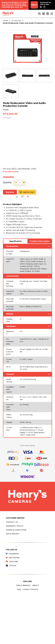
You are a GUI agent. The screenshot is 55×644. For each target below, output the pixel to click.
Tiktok (11, 566)
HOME (5, 21)
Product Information (40, 241)
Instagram (13, 558)
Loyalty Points (30, 589)
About (36, 585)
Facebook (12, 554)
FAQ (19, 589)
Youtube (12, 561)
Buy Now (10, 192)
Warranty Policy (15, 526)
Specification (15, 241)
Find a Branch (23, 585)
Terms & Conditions (16, 530)
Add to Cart (27, 192)
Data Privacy (13, 534)
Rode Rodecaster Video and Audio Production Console (28, 23)
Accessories (16, 21)
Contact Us (12, 522)
